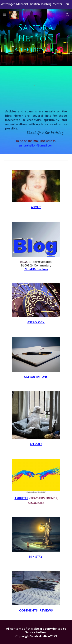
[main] (36, 38)
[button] (5, 15)
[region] (36, 5)
